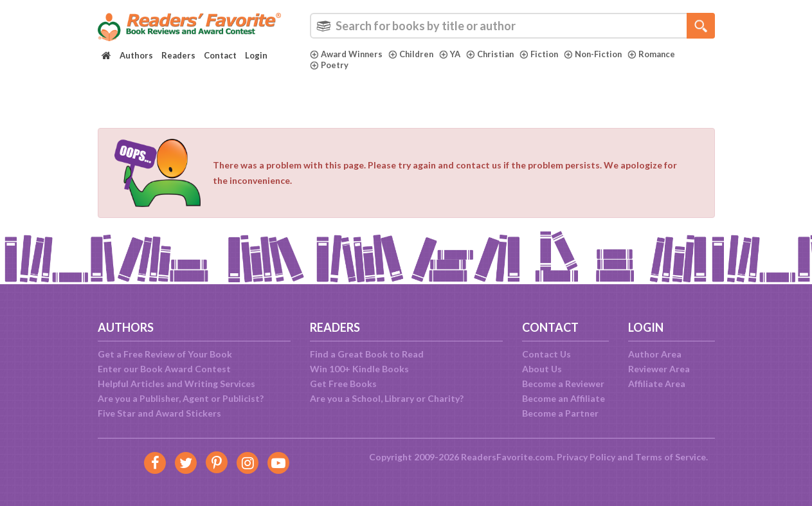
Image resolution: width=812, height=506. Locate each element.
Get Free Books (343, 384)
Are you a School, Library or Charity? (387, 398)
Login (256, 55)
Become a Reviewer (563, 384)
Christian (493, 54)
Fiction (543, 54)
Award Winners (347, 54)
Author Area (655, 354)
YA (452, 54)
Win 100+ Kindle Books (359, 369)
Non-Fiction (598, 54)
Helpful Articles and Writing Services (176, 384)
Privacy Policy (586, 457)
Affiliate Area (657, 384)
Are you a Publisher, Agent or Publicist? (181, 398)
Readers (178, 55)
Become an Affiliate (564, 398)
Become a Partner (560, 413)
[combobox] (512, 26)
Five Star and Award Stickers (159, 413)
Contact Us (546, 354)
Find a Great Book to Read (367, 354)
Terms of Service (671, 457)
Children (413, 54)
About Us (542, 369)
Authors (136, 55)
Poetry (329, 65)
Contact (220, 55)
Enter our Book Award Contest (164, 369)
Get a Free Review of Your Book (165, 354)
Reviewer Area (659, 369)
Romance (657, 54)
